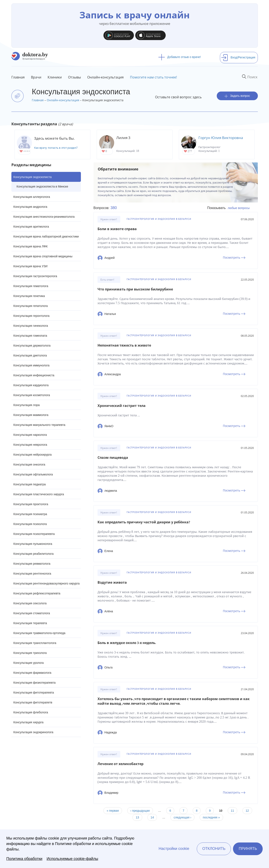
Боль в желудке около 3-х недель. (127, 643)
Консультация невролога (30, 445)
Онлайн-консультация (105, 77)
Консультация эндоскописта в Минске (42, 186)
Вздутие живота (112, 582)
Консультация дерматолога (32, 346)
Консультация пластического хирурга (39, 494)
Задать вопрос (237, 96)
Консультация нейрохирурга (33, 455)
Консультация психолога (30, 524)
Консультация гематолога (31, 286)
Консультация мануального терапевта (39, 425)
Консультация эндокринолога (33, 732)
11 (233, 811)
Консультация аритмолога (31, 227)
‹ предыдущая (140, 811)
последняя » (211, 817)
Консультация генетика (29, 296)
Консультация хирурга (29, 722)
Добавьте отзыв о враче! (180, 57)
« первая (113, 811)
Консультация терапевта (30, 623)
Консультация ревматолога (32, 564)
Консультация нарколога (30, 435)
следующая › (182, 817)
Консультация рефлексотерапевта (37, 593)
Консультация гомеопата (30, 336)
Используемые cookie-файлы (72, 859)
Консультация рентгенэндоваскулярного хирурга (47, 583)
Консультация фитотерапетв (33, 702)
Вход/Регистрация (238, 57)
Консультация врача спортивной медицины (43, 256)
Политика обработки (24, 859)
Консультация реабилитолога (34, 554)
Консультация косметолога (32, 395)
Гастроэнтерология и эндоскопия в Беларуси (159, 219)
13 (137, 817)
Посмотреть (234, 257)
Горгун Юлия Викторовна (221, 138)
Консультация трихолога (30, 653)
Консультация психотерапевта (34, 534)
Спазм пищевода (113, 458)
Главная (18, 77)
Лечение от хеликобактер (120, 764)
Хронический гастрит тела (122, 406)
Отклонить (214, 849)
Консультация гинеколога (31, 326)
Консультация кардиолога (31, 385)
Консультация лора (27, 405)
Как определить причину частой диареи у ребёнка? (144, 522)
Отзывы (74, 77)
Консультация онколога (29, 464)
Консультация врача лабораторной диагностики (46, 236)
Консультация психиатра (30, 514)
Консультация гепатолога (31, 306)
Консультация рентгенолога (32, 574)
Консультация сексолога (30, 603)
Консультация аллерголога (32, 197)
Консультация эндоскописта (33, 177)
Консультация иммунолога (31, 365)
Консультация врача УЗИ (31, 266)
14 (152, 817)
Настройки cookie (174, 849)
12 (247, 811)
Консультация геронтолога (31, 316)
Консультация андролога (30, 207)
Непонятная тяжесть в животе (124, 345)
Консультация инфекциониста (34, 375)
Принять (248, 849)
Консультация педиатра (30, 484)
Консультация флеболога (31, 712)
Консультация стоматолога (32, 613)
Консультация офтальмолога (33, 474)
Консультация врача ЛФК (31, 246)
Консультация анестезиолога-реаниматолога (44, 217)
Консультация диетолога (30, 355)
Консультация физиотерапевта (35, 683)
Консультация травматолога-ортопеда (39, 633)
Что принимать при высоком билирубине (135, 289)
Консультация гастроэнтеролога (35, 276)
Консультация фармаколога (32, 673)
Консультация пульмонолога (33, 544)
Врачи (36, 77)
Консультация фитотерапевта (34, 693)
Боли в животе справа (117, 229)
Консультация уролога (29, 663)
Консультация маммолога (31, 415)
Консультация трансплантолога (35, 643)
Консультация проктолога (31, 504)
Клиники (55, 77)
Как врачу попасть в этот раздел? (56, 148)
